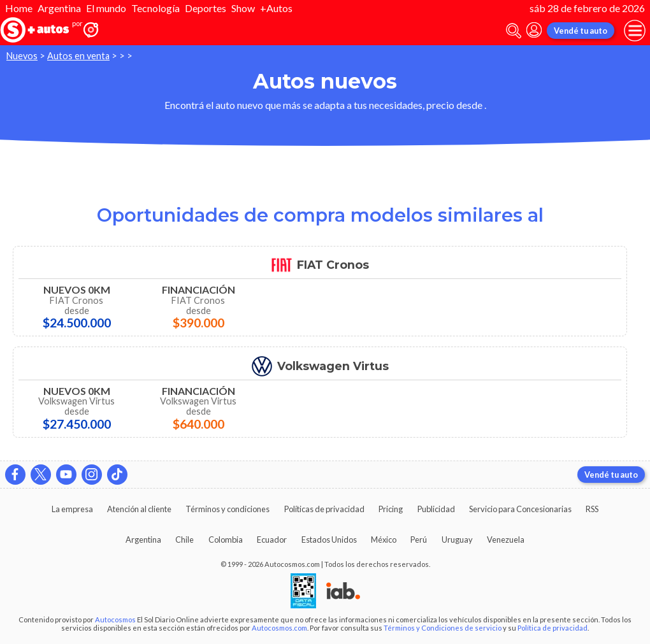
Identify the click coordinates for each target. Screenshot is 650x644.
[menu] (635, 31)
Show (243, 8)
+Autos (276, 8)
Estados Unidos (329, 540)
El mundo (106, 8)
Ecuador (272, 540)
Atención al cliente (139, 509)
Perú (419, 540)
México (384, 540)
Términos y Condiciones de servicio (443, 628)
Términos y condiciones (227, 509)
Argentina (59, 8)
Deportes (206, 8)
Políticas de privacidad (324, 509)
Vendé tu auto (581, 31)
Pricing (391, 509)
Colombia (226, 540)
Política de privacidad (552, 628)
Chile (184, 540)
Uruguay (457, 540)
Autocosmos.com (279, 628)
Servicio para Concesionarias (520, 509)
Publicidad (436, 509)
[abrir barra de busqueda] (514, 31)
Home (19, 8)
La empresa (72, 509)
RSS (592, 509)
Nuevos (22, 56)
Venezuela (506, 540)
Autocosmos (115, 619)
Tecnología (155, 8)
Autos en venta (78, 56)
